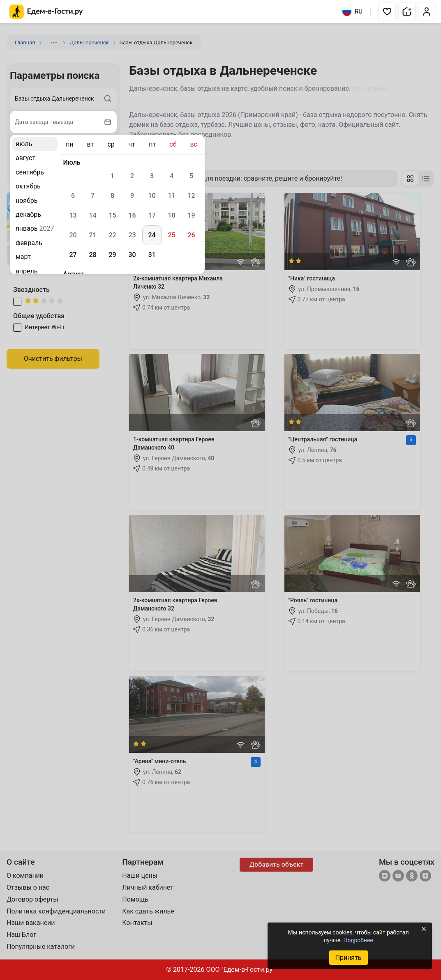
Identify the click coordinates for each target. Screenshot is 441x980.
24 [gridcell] (152, 235)
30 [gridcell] (132, 255)
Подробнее (358, 940)
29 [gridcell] (112, 255)
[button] (387, 11)
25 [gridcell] (171, 235)
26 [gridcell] (191, 235)
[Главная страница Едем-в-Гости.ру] (46, 12)
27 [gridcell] (73, 255)
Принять (348, 958)
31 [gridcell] (152, 255)
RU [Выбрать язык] (352, 11)
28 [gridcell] (92, 255)
